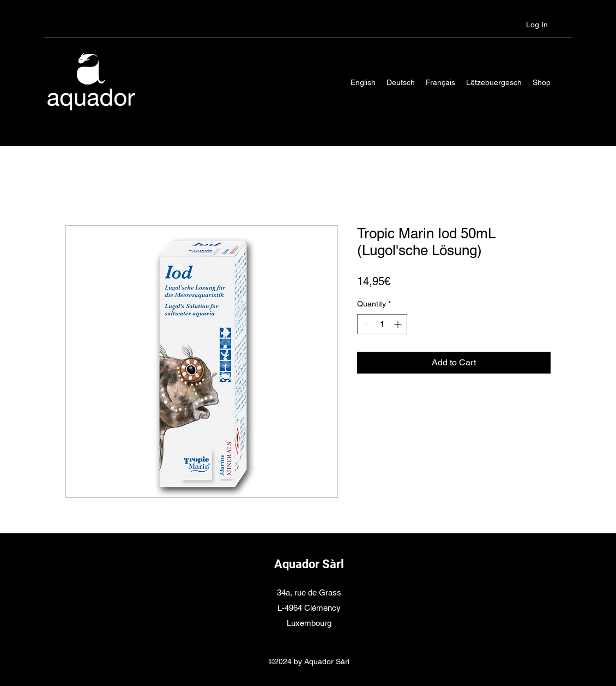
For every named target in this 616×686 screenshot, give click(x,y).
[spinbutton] (382, 324)
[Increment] (399, 324)
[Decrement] (366, 324)
